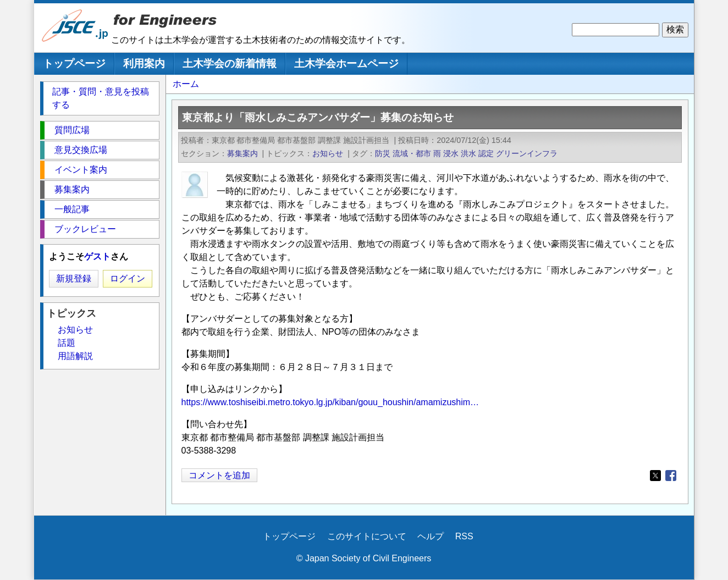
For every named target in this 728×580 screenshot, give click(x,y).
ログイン (128, 278)
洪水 (468, 153)
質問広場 (72, 130)
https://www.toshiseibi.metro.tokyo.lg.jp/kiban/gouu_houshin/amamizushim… (330, 402)
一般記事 (72, 209)
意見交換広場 (81, 150)
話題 (67, 343)
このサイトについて (367, 536)
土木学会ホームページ (346, 63)
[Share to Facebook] (671, 476)
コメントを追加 (219, 475)
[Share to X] (655, 476)
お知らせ (328, 153)
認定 (486, 153)
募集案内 (242, 153)
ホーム (186, 84)
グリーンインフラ (527, 153)
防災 (383, 153)
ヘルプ (431, 536)
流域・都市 (412, 153)
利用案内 (144, 63)
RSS (464, 536)
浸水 (451, 153)
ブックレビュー (85, 229)
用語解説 (75, 356)
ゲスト (97, 256)
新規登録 (74, 278)
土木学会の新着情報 (230, 63)
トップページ (74, 63)
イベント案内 (81, 170)
